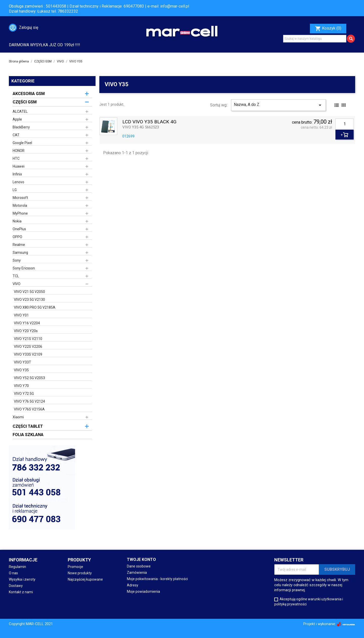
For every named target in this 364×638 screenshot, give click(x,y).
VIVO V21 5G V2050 (29, 292)
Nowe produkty (80, 573)
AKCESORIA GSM (29, 94)
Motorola (20, 206)
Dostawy (16, 586)
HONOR (19, 151)
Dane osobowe (139, 566)
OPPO (17, 237)
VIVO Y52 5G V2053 (29, 378)
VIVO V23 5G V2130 (29, 300)
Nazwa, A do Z (278, 105)
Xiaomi (18, 417)
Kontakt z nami (21, 592)
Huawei (19, 166)
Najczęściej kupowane (85, 579)
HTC (16, 158)
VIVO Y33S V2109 (28, 354)
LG (15, 190)
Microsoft (20, 198)
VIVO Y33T (22, 362)
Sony (17, 260)
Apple (17, 119)
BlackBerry (21, 127)
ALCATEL (20, 111)
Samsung (20, 253)
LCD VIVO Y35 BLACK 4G (149, 122)
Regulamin (17, 567)
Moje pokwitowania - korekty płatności (157, 579)
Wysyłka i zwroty (22, 579)
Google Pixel (22, 143)
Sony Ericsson (24, 268)
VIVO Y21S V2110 (28, 339)
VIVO (17, 284)
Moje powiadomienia (143, 591)
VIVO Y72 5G (24, 394)
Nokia (17, 221)
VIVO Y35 (21, 370)
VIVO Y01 (21, 315)
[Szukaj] (315, 39)
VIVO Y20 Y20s (26, 331)
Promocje (75, 567)
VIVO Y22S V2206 (28, 347)
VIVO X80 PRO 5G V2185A (35, 307)
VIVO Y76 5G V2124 (29, 401)
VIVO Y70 (21, 386)
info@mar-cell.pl (175, 6)
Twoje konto (141, 560)
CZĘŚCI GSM (25, 102)
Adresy (133, 585)
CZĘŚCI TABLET (28, 426)
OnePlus (19, 229)
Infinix (17, 174)
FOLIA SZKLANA (28, 435)
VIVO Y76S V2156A (29, 409)
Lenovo (18, 182)
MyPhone (20, 213)
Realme (19, 245)
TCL (16, 276)
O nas (13, 573)
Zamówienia (137, 573)
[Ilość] (345, 124)
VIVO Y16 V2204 (27, 323)
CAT (16, 135)
